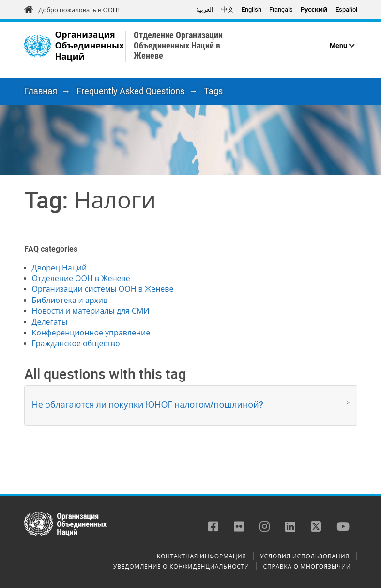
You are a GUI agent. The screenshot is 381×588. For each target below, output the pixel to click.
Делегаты (50, 322)
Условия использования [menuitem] (305, 556)
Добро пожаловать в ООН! (79, 10)
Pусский (314, 9)
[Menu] (340, 46)
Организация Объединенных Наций (90, 46)
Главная (41, 91)
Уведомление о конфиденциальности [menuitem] (181, 566)
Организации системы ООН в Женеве (103, 289)
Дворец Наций (60, 268)
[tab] (191, 405)
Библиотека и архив (70, 300)
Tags (213, 91)
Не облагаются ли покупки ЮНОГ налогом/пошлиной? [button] (148, 404)
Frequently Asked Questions (130, 91)
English (251, 9)
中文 (228, 9)
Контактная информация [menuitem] (202, 556)
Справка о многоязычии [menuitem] (307, 566)
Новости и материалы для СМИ (91, 311)
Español (346, 9)
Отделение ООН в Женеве (81, 278)
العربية (205, 9)
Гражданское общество (76, 343)
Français (281, 9)
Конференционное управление (91, 333)
